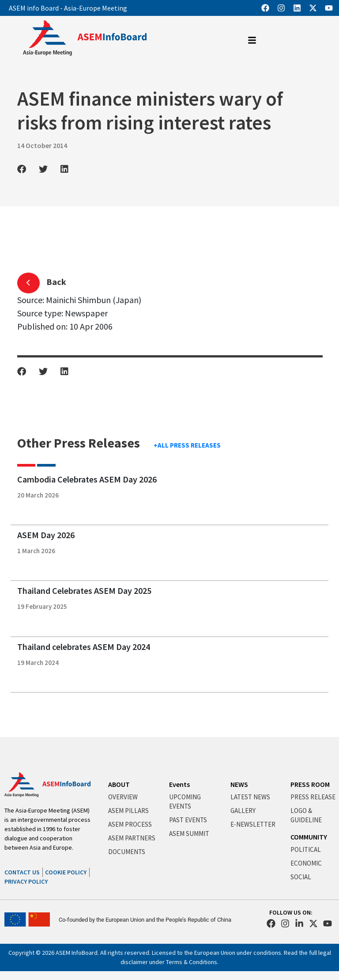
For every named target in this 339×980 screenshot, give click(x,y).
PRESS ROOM (310, 784)
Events (179, 784)
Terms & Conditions (192, 962)
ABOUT (119, 784)
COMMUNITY (309, 837)
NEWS (239, 784)
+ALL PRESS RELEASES (187, 445)
